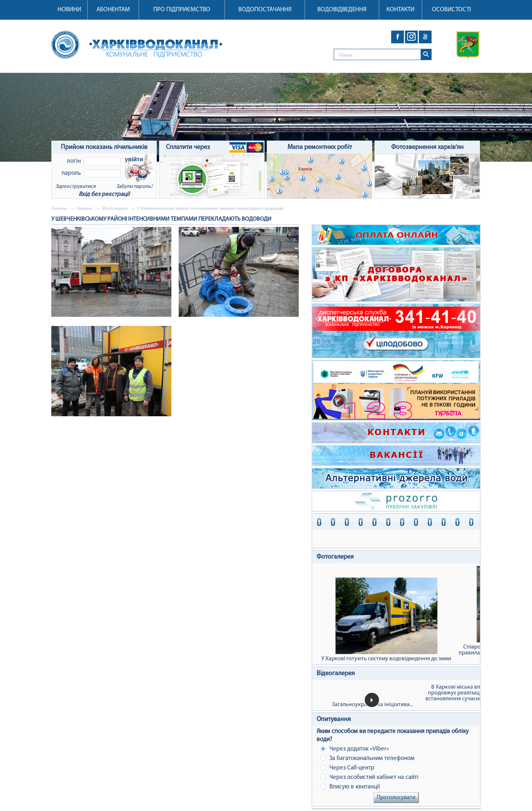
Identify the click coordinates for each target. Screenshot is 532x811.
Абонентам (113, 10)
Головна (59, 209)
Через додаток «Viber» (355, 749)
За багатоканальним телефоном (367, 758)
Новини (69, 10)
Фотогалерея (115, 209)
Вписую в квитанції (350, 787)
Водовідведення (342, 10)
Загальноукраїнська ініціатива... (372, 705)
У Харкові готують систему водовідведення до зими (386, 620)
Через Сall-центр (347, 768)
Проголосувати (396, 798)
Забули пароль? (134, 187)
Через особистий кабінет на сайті (369, 777)
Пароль (71, 173)
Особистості (451, 10)
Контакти (400, 10)
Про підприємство (182, 10)
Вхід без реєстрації (104, 194)
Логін (74, 161)
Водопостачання (265, 10)
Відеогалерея (336, 674)
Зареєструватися (75, 187)
